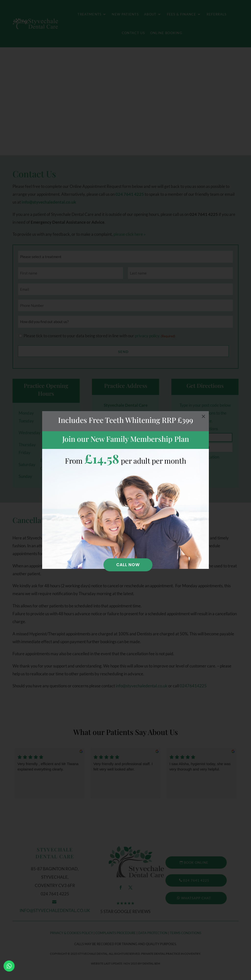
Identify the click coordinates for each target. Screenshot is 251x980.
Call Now (128, 565)
